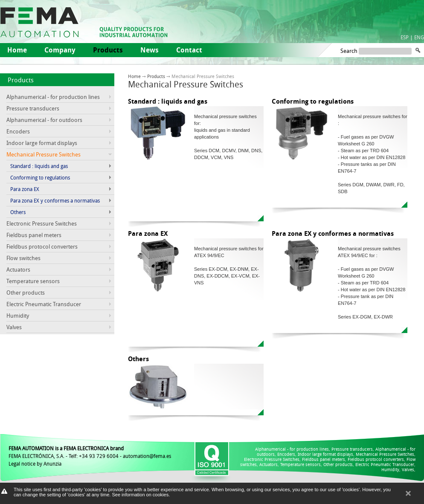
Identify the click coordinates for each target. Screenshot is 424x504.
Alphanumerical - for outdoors (44, 120)
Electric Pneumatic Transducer (44, 304)
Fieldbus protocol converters (42, 246)
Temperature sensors (33, 281)
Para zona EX (25, 189)
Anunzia (52, 463)
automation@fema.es (147, 456)
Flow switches (23, 258)
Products (21, 80)
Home (17, 50)
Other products (26, 293)
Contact (189, 50)
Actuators (18, 269)
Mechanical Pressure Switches (385, 454)
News (150, 50)
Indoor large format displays (42, 143)
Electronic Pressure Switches (42, 223)
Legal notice (22, 463)
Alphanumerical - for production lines (53, 97)
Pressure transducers (33, 108)
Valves (14, 327)
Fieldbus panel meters (34, 235)
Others (18, 212)
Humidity (18, 316)
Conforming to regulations (40, 177)
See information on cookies (140, 495)
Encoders (18, 131)
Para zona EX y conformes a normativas (55, 200)
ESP (405, 37)
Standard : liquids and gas (39, 166)
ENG (419, 37)
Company (60, 50)
